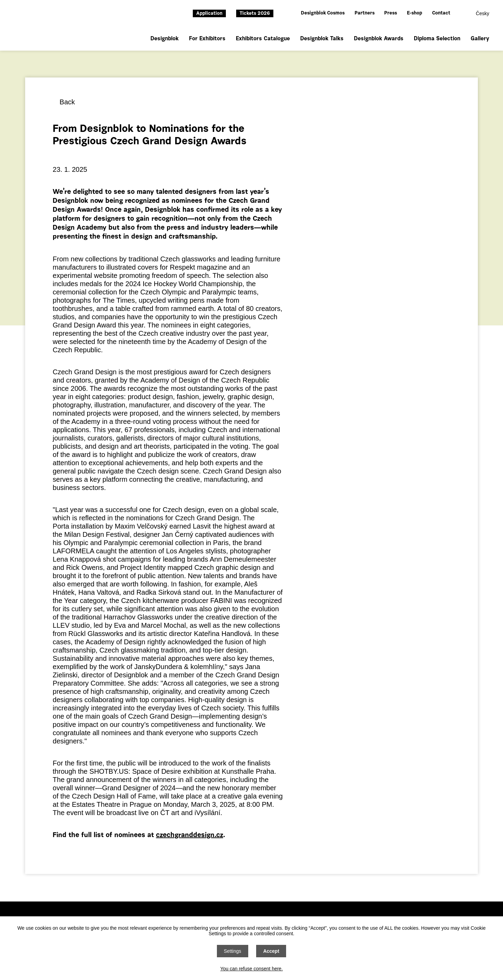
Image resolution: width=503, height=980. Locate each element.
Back (67, 102)
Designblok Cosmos (323, 13)
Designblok (165, 39)
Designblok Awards (379, 39)
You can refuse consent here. (252, 969)
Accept (271, 951)
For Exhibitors (207, 39)
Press (391, 13)
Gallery (480, 39)
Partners (365, 13)
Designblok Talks (322, 39)
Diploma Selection (437, 39)
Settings (233, 951)
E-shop (415, 13)
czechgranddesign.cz (190, 835)
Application (209, 14)
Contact (441, 13)
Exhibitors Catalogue (263, 39)
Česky (483, 13)
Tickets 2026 (255, 14)
